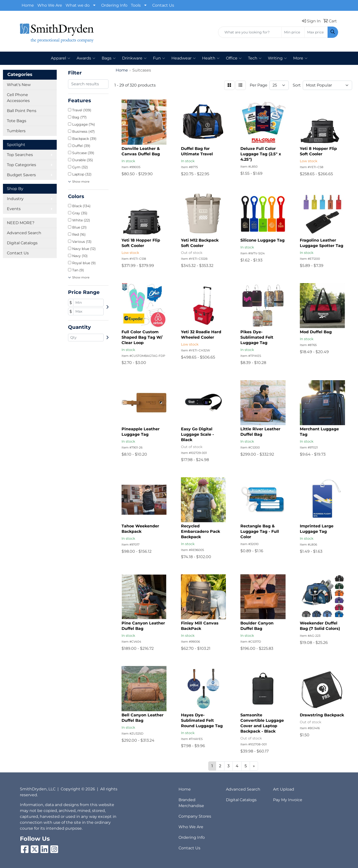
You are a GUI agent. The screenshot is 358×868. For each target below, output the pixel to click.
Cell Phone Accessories (18, 98)
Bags (109, 58)
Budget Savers (21, 175)
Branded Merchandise (191, 803)
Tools (136, 5)
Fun (159, 58)
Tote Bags (17, 121)
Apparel (61, 58)
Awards (86, 58)
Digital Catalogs (22, 243)
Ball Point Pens (22, 111)
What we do (78, 5)
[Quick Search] (250, 32)
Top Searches (20, 155)
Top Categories (21, 165)
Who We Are (50, 5)
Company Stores (195, 816)
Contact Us (163, 5)
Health (211, 58)
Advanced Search (24, 233)
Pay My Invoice (288, 800)
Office (234, 58)
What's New (19, 85)
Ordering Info (114, 5)
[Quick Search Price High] (316, 32)
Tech (255, 58)
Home (28, 5)
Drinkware (134, 58)
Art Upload (284, 789)
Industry (15, 199)
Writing (277, 58)
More (300, 58)
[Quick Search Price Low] (293, 32)
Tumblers (16, 131)
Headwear (184, 58)
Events (14, 209)
